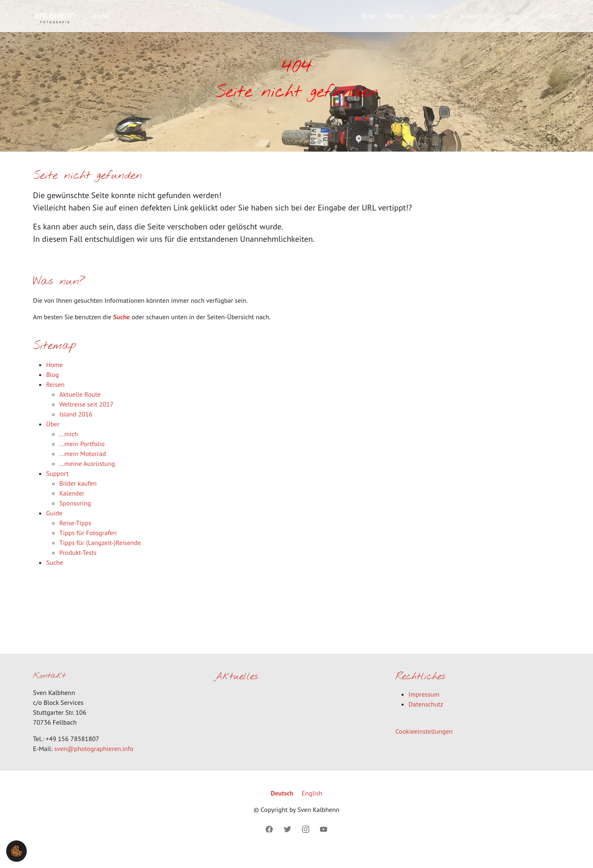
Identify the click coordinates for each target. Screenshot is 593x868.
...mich (69, 447)
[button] (16, 850)
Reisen (55, 398)
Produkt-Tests (78, 566)
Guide (54, 526)
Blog (53, 388)
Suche (122, 330)
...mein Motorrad (83, 467)
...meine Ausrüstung (87, 477)
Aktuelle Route (80, 407)
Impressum (424, 708)
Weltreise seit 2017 (86, 417)
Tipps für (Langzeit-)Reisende (100, 556)
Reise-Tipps (75, 536)
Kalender (72, 506)
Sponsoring (75, 516)
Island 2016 (76, 427)
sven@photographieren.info (94, 762)
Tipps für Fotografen (88, 546)
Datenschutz (426, 718)
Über (53, 437)
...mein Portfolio (82, 457)
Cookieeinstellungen (424, 745)
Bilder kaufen (78, 496)
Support (57, 487)
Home (54, 378)
